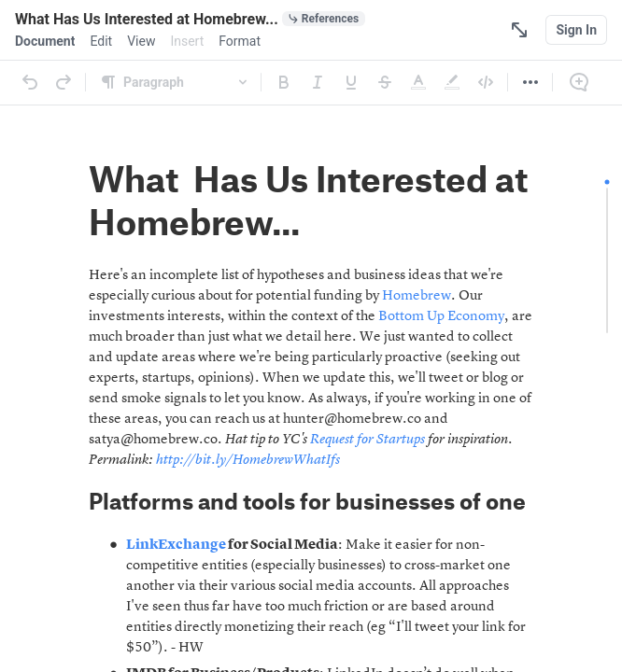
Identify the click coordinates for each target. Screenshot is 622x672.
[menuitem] (45, 41)
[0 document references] (324, 19)
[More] (530, 82)
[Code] (486, 82)
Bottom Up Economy (441, 317)
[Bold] (284, 82)
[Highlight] (452, 82)
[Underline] (351, 82)
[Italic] (318, 82)
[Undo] (30, 82)
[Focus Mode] (519, 30)
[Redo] (64, 82)
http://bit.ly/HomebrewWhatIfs (248, 461)
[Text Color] (418, 82)
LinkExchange (176, 546)
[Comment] (579, 82)
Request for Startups (368, 440)
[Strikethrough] (385, 82)
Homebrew (417, 296)
